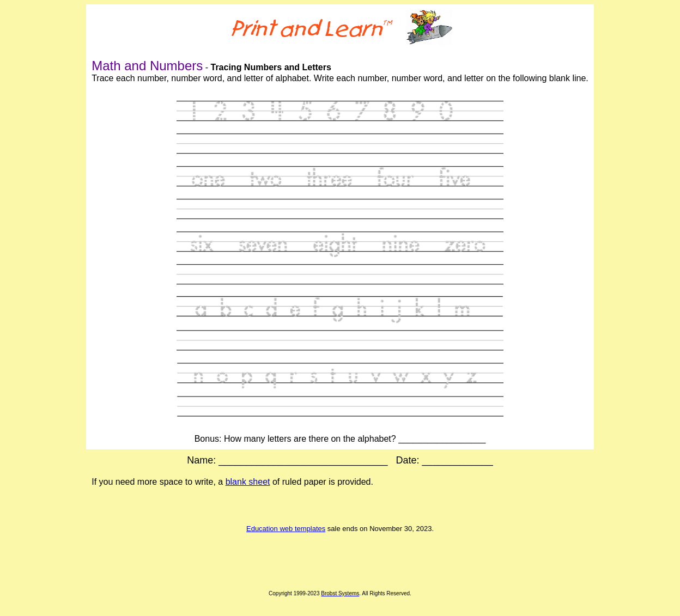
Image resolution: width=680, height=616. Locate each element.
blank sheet (248, 482)
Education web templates (286, 529)
